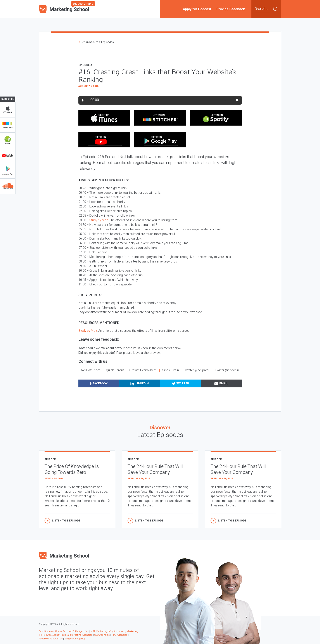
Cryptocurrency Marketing (124, 631)
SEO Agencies (102, 635)
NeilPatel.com (91, 370)
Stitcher (8, 125)
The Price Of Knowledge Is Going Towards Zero (72, 469)
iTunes (8, 110)
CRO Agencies (81, 631)
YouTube (8, 155)
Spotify (8, 140)
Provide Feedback (231, 9)
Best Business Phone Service (55, 631)
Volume (237, 100)
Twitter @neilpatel (197, 370)
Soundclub (8, 186)
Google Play (8, 171)
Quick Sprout (115, 370)
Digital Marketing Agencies (77, 635)
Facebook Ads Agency (51, 639)
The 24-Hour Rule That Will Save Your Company (155, 469)
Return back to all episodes (97, 42)
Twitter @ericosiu (227, 370)
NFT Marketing (99, 631)
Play (83, 100)
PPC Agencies (119, 635)
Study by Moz (99, 220)
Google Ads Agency (75, 639)
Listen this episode (66, 521)
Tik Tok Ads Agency (50, 635)
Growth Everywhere (143, 370)
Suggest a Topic (83, 4)
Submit (276, 9)
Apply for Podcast (197, 9)
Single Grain (171, 370)
